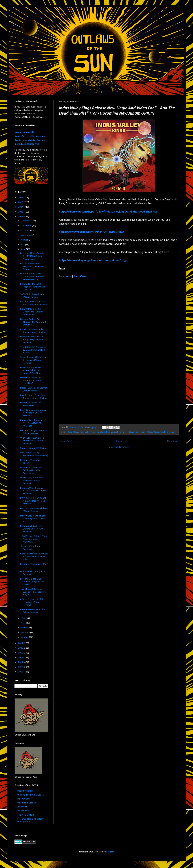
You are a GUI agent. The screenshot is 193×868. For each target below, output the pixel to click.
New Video (111, 432)
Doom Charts (24, 799)
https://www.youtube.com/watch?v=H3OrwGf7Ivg (91, 232)
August (25, 240)
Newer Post (66, 441)
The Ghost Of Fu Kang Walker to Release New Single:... (33, 592)
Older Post (172, 441)
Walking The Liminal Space (31, 795)
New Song (101, 432)
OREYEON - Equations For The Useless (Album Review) (33, 441)
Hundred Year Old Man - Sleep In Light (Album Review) (32, 340)
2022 (21, 217)
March (24, 628)
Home (119, 441)
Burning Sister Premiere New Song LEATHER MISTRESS (32, 423)
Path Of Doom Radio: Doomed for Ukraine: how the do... (32, 312)
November (26, 226)
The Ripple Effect (26, 815)
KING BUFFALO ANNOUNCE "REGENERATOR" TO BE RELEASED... (33, 501)
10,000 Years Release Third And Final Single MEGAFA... (34, 539)
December (26, 221)
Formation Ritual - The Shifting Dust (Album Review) (32, 529)
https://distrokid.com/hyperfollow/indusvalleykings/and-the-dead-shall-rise (108, 212)
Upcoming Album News (164, 432)
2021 (21, 643)
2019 (21, 653)
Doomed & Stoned (27, 803)
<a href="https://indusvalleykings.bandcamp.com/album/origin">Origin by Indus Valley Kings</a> (91, 351)
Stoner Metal (147, 432)
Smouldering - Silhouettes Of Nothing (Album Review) (33, 360)
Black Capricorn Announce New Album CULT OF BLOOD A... (33, 413)
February (26, 633)
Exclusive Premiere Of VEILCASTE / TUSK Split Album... (32, 266)
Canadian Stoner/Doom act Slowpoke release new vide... (34, 557)
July (23, 245)
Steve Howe (134, 432)
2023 (21, 212)
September (27, 235)
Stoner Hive (23, 811)
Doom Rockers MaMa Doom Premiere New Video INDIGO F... (32, 277)
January (25, 637)
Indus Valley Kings (87, 432)
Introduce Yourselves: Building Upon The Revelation (31, 470)
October (25, 230)
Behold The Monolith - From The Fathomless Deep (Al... (33, 287)
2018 (21, 658)
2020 (21, 648)
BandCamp (81, 277)
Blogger (110, 852)
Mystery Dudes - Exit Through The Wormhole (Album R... (34, 322)
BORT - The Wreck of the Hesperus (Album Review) (32, 602)
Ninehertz (22, 807)
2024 (21, 207)
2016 (21, 667)
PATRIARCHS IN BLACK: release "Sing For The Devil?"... (32, 582)
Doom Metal (73, 432)
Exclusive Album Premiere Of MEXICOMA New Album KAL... (33, 256)
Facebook (65, 277)
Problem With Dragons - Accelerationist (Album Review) (33, 491)
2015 (21, 672)
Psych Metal (123, 432)
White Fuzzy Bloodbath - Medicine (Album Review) (32, 481)
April (24, 623)
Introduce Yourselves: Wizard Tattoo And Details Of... (31, 381)
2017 (21, 662)
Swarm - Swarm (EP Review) (34, 448)
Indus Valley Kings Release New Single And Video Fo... (33, 519)
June (24, 249)
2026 (21, 198)
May (23, 618)
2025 (21, 202)
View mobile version (119, 447)
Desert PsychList (25, 791)
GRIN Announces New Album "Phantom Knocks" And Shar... (31, 370)
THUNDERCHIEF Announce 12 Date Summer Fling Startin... (33, 350)
